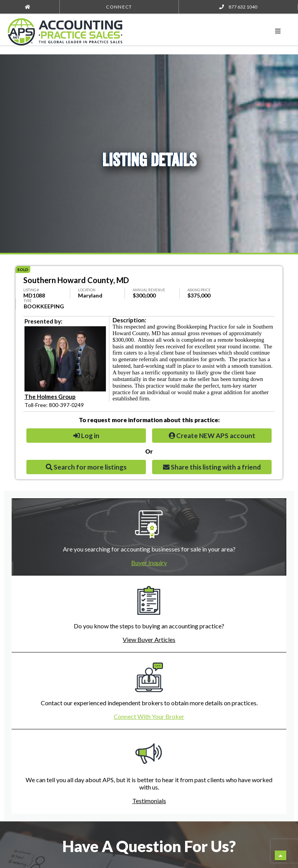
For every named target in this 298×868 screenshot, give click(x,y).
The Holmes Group (50, 397)
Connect (119, 7)
